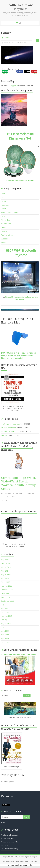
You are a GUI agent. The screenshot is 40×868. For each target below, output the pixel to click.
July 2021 (5, 605)
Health (4, 209)
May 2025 (5, 560)
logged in (14, 86)
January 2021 (6, 620)
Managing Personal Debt (10, 432)
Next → (36, 74)
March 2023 (6, 582)
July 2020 (5, 627)
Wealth (4, 243)
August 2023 (6, 575)
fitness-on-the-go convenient (12, 358)
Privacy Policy (28, 865)
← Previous (5, 74)
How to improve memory (10, 849)
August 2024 (6, 567)
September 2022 (8, 601)
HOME (3, 822)
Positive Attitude (7, 235)
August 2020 (6, 624)
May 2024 (5, 571)
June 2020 (5, 631)
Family (4, 201)
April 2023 (5, 578)
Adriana (6, 38)
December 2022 (7, 590)
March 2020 (6, 642)
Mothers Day (6, 224)
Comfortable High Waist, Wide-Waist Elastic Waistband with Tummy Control (19, 483)
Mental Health (6, 220)
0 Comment (22, 43)
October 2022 (6, 597)
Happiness (5, 205)
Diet (3, 198)
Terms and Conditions (15, 865)
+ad (20, 181)
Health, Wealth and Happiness (20, 7)
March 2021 (6, 612)
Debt (3, 194)
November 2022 (7, 593)
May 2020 (5, 635)
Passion (4, 231)
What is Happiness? (8, 428)
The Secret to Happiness (10, 424)
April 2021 (5, 609)
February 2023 (7, 586)
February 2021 (7, 616)
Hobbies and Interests (9, 213)
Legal (3, 216)
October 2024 (6, 563)
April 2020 (5, 639)
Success (4, 239)
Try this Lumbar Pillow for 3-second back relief (19, 654)
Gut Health (5, 435)
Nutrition (4, 228)
